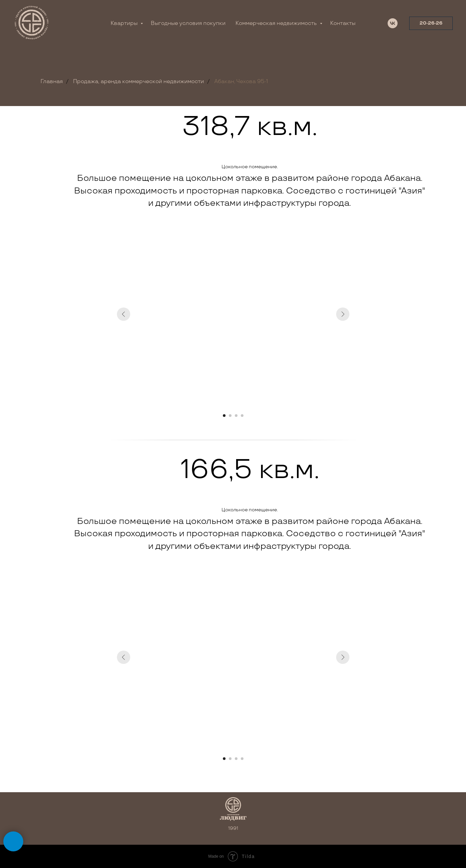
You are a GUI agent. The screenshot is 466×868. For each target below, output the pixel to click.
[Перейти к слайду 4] (242, 416)
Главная (52, 82)
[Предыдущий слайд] (124, 314)
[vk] (393, 23)
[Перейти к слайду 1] (224, 416)
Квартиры (125, 23)
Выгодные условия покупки (188, 23)
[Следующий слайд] (343, 314)
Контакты (343, 23)
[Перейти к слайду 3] (236, 416)
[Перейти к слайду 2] (230, 416)
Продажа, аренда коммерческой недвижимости (139, 82)
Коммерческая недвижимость (277, 23)
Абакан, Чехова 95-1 (241, 82)
